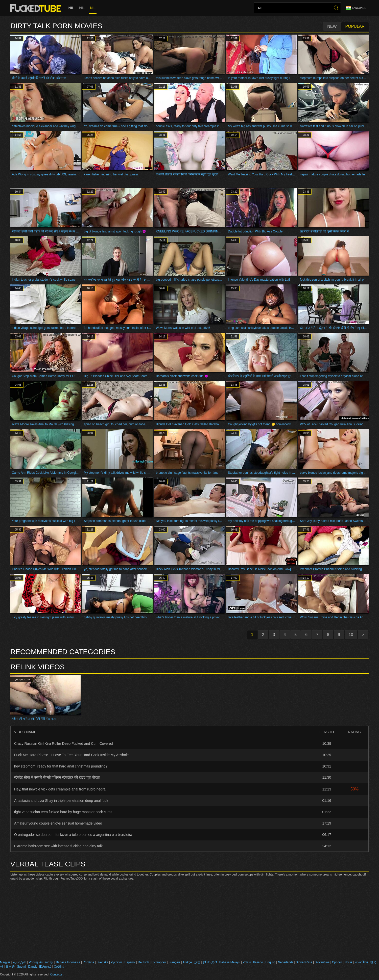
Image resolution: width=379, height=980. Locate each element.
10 (351, 635)
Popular (355, 26)
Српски (337, 962)
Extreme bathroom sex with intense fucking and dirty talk (58, 846)
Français (174, 962)
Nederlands (286, 962)
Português (36, 962)
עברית (49, 962)
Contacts (56, 974)
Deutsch (144, 962)
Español (130, 962)
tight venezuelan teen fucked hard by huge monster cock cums (63, 812)
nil (71, 8)
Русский (116, 962)
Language (356, 8)
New (332, 26)
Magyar (5, 962)
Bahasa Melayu (230, 962)
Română (88, 962)
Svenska (102, 962)
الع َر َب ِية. (19, 962)
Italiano (258, 962)
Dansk (32, 967)
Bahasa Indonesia (68, 962)
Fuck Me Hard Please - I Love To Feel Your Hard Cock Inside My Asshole (71, 755)
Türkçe (187, 962)
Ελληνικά (45, 967)
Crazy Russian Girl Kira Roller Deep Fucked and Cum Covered (64, 744)
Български (159, 962)
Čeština (59, 967)
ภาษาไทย (361, 962)
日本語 (10, 967)
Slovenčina (322, 962)
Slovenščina (304, 962)
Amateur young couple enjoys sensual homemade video (58, 823)
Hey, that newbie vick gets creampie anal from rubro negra (60, 789)
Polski (247, 962)
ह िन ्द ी (210, 962)
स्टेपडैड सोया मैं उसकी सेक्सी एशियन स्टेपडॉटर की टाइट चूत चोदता (57, 777)
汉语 (197, 962)
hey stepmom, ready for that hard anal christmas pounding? (61, 766)
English (270, 962)
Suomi (21, 967)
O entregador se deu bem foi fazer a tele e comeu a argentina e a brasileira (73, 835)
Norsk (348, 962)
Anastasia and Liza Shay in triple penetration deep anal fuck (61, 801)
